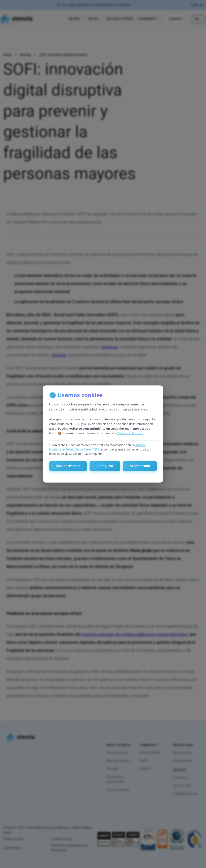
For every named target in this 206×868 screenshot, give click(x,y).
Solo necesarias (68, 466)
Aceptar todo (140, 466)
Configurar (105, 466)
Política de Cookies (130, 433)
